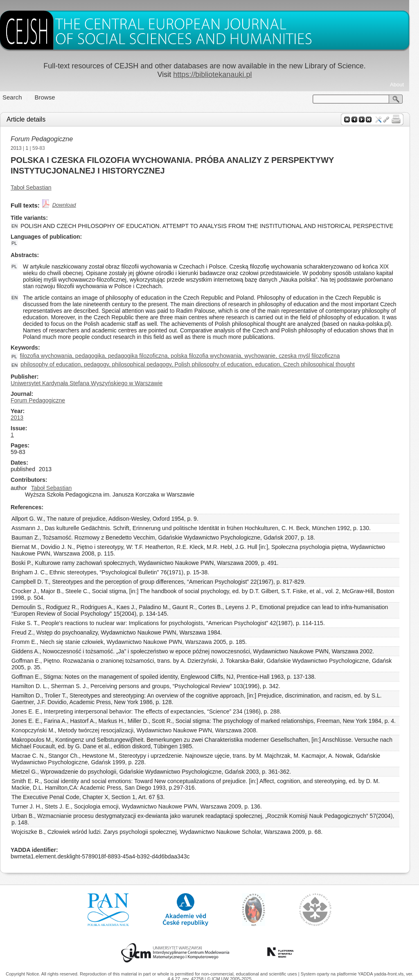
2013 (21, 148)
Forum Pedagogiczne (47, 139)
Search (17, 97)
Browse (50, 97)
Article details (31, 119)
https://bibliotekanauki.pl (217, 75)
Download (69, 205)
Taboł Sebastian (36, 187)
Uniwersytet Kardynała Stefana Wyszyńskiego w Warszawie (91, 383)
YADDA (366, 974)
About (402, 85)
